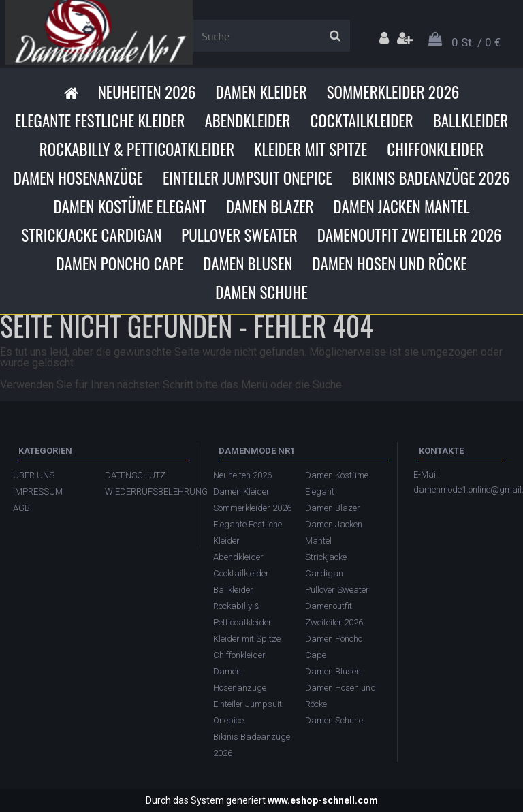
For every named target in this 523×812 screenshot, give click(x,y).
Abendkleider (247, 121)
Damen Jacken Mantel (402, 206)
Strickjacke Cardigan (91, 235)
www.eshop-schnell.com (323, 800)
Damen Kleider (261, 92)
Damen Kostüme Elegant (129, 206)
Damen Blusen (248, 264)
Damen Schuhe (261, 292)
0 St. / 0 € (476, 42)
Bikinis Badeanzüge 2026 (431, 178)
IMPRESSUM (38, 491)
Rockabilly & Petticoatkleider (137, 149)
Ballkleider (471, 121)
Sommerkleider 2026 (393, 92)
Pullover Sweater (239, 235)
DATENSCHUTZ (135, 475)
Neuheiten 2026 (147, 92)
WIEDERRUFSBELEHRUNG (144, 491)
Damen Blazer (270, 206)
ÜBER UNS (34, 475)
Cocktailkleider (361, 121)
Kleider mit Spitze (311, 149)
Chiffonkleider (435, 149)
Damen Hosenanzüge (78, 178)
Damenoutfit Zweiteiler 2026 (410, 235)
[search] (335, 36)
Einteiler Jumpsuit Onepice (248, 178)
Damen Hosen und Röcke (389, 264)
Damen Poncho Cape (120, 264)
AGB (21, 508)
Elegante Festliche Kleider (100, 121)
